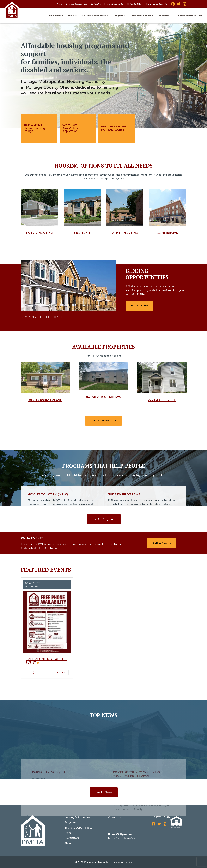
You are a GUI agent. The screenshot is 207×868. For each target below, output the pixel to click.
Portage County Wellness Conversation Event (136, 746)
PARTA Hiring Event (49, 744)
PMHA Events (55, 16)
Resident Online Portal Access (114, 128)
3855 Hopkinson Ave (45, 400)
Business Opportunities (76, 4)
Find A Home (33, 126)
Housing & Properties (94, 16)
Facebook (173, 5)
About (71, 16)
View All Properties (103, 421)
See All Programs (104, 519)
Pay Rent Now (136, 4)
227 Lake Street (162, 400)
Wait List (70, 126)
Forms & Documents (114, 4)
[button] (33, 674)
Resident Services (142, 16)
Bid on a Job (139, 306)
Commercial (167, 233)
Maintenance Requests (157, 4)
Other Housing (125, 233)
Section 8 (82, 233)
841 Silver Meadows (103, 397)
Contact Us (96, 4)
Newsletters (72, 838)
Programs (119, 16)
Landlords (163, 16)
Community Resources (189, 16)
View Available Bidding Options (43, 317)
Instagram (185, 5)
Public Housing (39, 233)
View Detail (62, 673)
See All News (104, 792)
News (60, 4)
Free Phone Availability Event (46, 661)
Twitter (179, 5)
